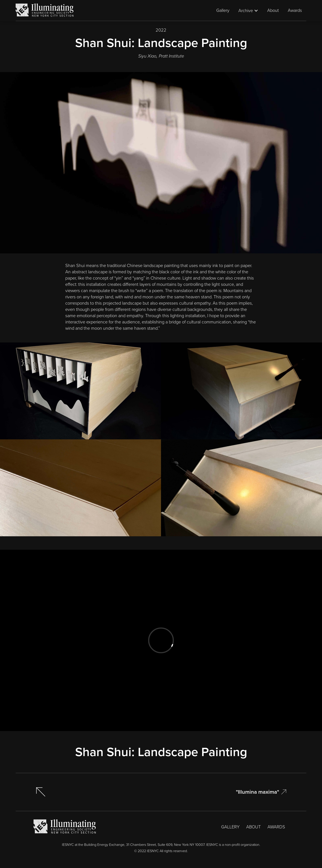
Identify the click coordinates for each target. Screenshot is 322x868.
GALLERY (230, 827)
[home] (45, 10)
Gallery (223, 10)
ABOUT (253, 827)
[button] (248, 11)
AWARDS (276, 827)
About (273, 10)
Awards (295, 10)
